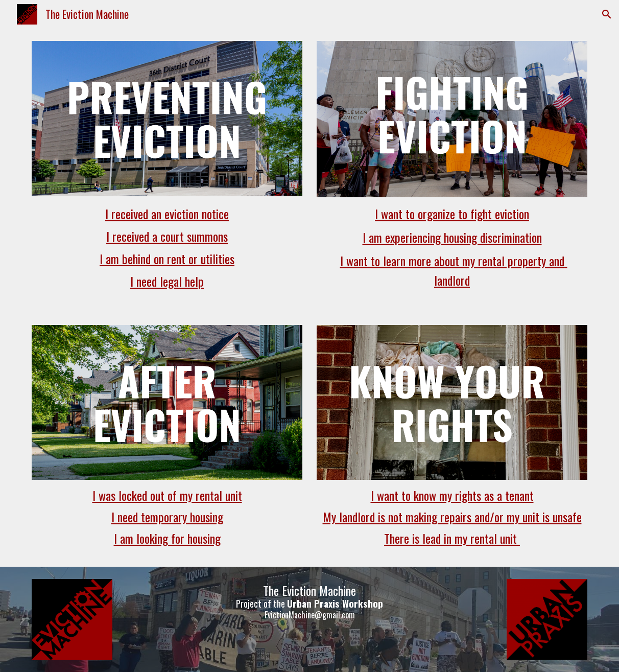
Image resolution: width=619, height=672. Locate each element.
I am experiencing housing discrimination (452, 237)
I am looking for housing (167, 538)
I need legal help (167, 281)
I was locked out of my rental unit (167, 495)
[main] (167, 248)
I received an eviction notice (167, 214)
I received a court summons (167, 236)
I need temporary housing (167, 517)
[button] (607, 14)
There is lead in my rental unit (452, 538)
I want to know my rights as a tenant (452, 495)
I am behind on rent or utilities (167, 259)
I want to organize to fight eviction (452, 214)
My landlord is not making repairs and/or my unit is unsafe (452, 517)
